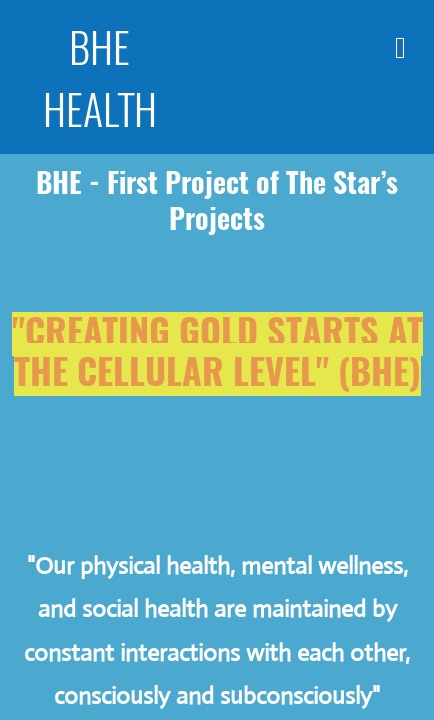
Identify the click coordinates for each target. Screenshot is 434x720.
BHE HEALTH (100, 77)
